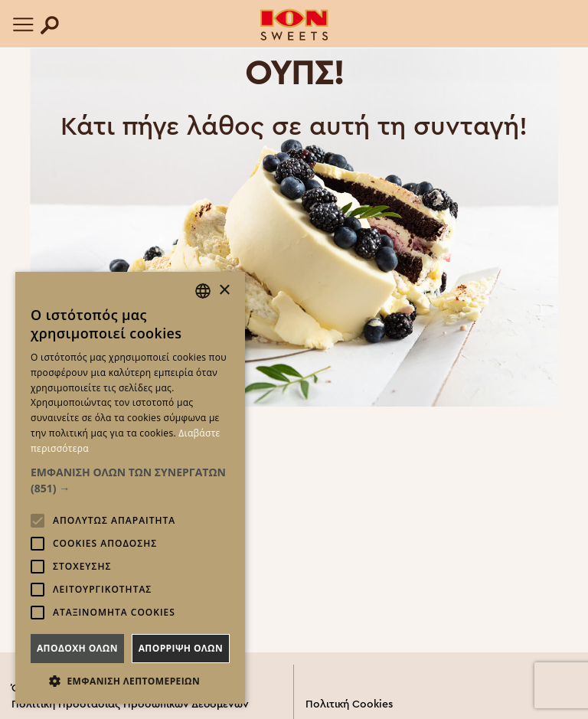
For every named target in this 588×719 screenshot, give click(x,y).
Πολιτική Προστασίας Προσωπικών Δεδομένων (130, 704)
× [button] (224, 291)
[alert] (130, 488)
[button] (130, 480)
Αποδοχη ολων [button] (77, 648)
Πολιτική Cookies (349, 704)
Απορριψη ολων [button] (181, 648)
